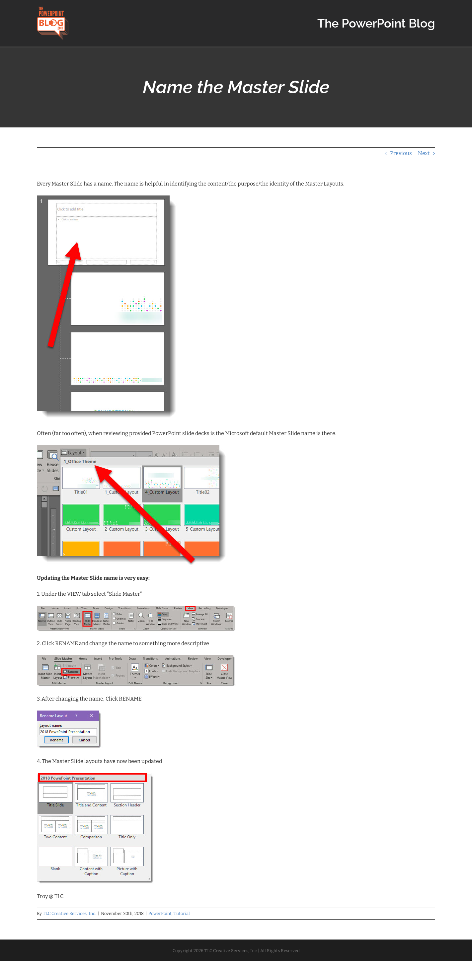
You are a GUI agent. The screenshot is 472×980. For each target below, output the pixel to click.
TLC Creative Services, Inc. (70, 913)
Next (424, 153)
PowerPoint (160, 913)
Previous (401, 153)
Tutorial (182, 913)
